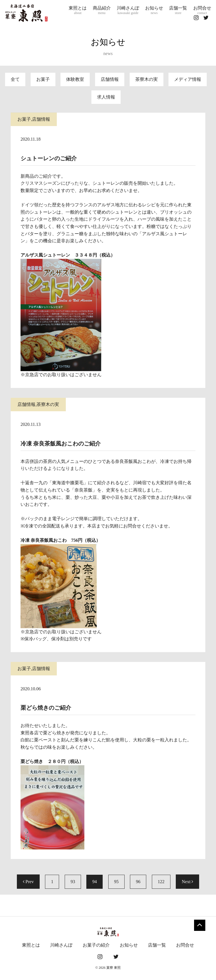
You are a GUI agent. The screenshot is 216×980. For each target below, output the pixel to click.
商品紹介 (102, 10)
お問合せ (202, 10)
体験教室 (75, 79)
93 (73, 882)
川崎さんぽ (128, 10)
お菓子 (43, 79)
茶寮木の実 (147, 79)
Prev (28, 882)
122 (161, 882)
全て (15, 79)
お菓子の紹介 (96, 945)
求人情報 (106, 97)
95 (116, 882)
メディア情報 (188, 79)
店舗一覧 (178, 10)
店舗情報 (110, 79)
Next (187, 882)
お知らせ (154, 10)
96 (138, 882)
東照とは (78, 10)
